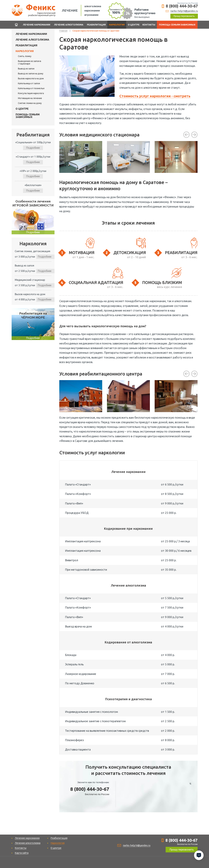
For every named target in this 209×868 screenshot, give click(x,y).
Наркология (117, 25)
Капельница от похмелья (31, 88)
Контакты (149, 25)
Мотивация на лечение (30, 98)
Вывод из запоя (26, 69)
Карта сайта (22, 853)
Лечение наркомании (37, 25)
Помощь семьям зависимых (177, 25)
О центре (134, 25)
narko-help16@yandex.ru (184, 11)
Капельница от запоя (29, 83)
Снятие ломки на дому (30, 103)
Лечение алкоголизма (69, 25)
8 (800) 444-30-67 (182, 6)
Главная (16, 25)
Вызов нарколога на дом (31, 78)
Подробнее (33, 148)
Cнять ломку (25, 56)
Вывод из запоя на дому (31, 74)
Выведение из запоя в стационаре (30, 62)
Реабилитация (96, 25)
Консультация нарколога (31, 93)
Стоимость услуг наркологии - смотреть (155, 96)
